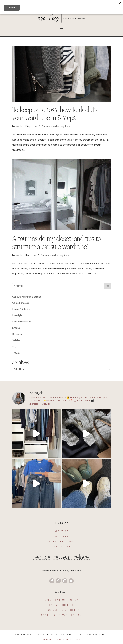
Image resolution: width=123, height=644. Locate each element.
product (17, 328)
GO (107, 286)
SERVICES (61, 536)
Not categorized (22, 322)
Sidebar (17, 340)
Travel (16, 353)
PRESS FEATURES (61, 541)
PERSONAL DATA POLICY (61, 610)
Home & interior (21, 309)
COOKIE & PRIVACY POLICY (61, 615)
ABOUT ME (61, 531)
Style (15, 347)
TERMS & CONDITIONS (61, 605)
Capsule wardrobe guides (56, 126)
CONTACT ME (61, 546)
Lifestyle (17, 315)
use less (20, 126)
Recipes (17, 334)
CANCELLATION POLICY (61, 600)
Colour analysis (21, 303)
